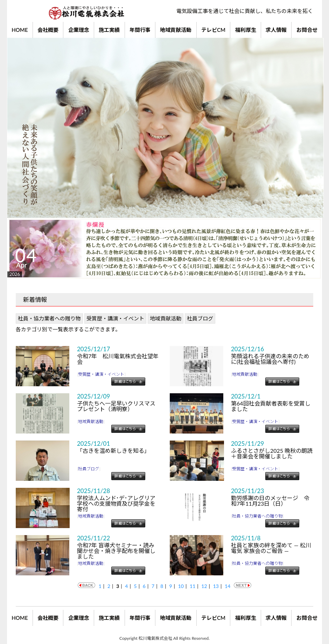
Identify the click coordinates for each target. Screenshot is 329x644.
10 (181, 586)
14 (227, 586)
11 (192, 586)
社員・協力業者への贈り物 (49, 318)
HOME (20, 30)
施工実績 (109, 30)
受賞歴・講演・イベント (115, 318)
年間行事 (140, 30)
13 (216, 586)
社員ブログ (200, 318)
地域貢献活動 (176, 30)
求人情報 (276, 30)
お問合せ (307, 30)
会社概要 (48, 30)
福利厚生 (246, 30)
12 (204, 586)
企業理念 (79, 30)
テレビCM (213, 30)
